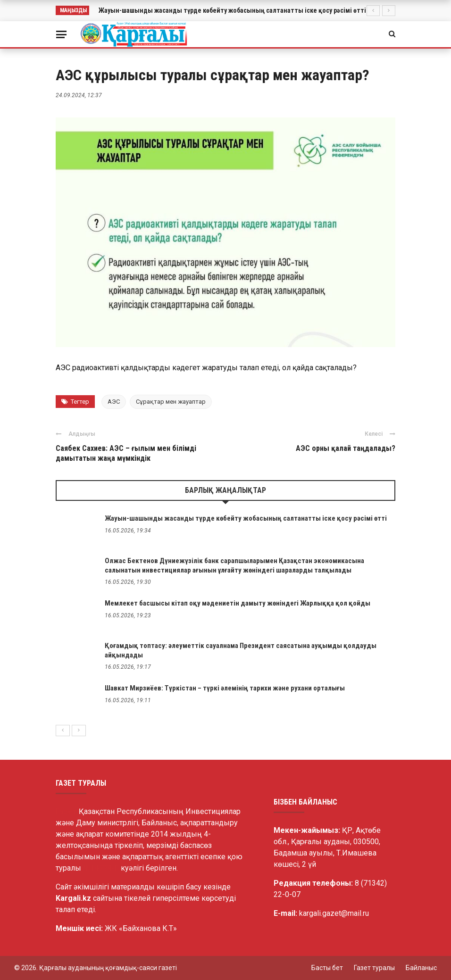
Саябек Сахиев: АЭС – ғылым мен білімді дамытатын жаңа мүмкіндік (126, 453)
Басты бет (327, 968)
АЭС (114, 402)
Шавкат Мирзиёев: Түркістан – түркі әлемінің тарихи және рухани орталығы (225, 688)
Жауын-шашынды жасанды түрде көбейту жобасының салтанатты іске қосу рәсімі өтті (232, 10)
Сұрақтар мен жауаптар (171, 402)
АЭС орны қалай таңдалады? (346, 448)
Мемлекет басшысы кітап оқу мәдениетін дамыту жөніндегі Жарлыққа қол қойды (238, 603)
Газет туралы (374, 968)
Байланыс (421, 968)
